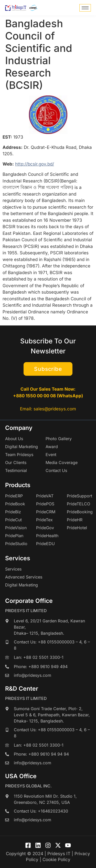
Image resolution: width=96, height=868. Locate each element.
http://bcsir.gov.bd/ (35, 164)
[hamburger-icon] (85, 8)
